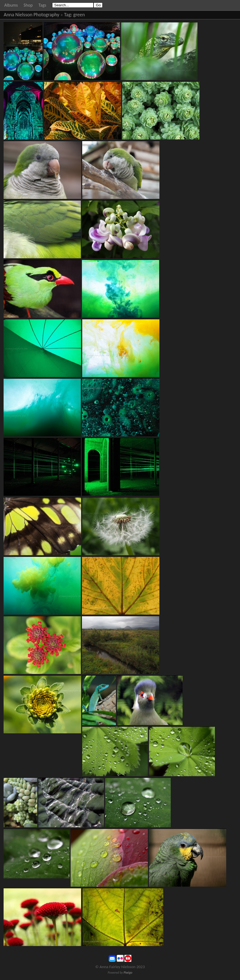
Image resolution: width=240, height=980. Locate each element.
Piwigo (128, 973)
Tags (42, 5)
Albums (11, 5)
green (79, 15)
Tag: (68, 15)
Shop (28, 5)
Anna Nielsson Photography (32, 15)
